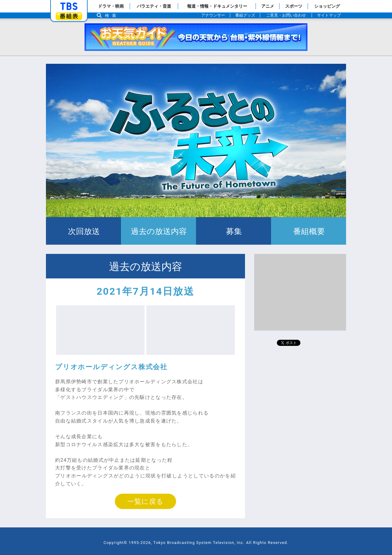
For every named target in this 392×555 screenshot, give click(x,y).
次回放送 (83, 231)
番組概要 (309, 231)
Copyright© (115, 543)
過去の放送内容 (158, 231)
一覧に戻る (145, 501)
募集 (234, 231)
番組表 (69, 16)
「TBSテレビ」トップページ (69, 6)
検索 (112, 15)
